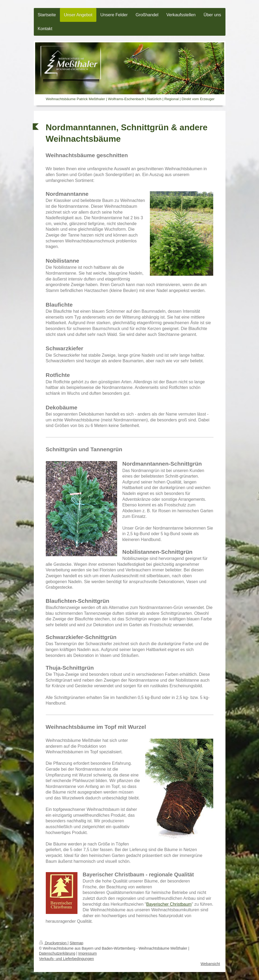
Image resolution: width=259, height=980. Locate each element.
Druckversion (53, 943)
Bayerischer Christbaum (169, 904)
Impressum (87, 953)
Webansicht (210, 964)
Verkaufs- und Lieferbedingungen (67, 959)
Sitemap (77, 943)
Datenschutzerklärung (57, 953)
